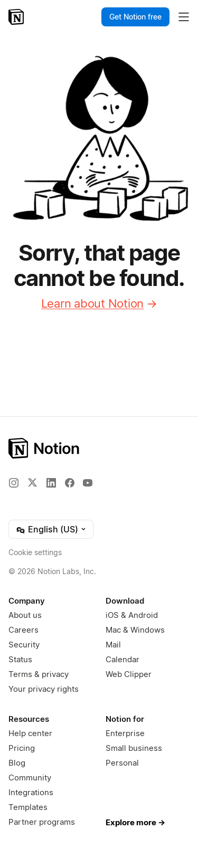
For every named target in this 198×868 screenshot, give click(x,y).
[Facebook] (70, 483)
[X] (32, 482)
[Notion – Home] (17, 17)
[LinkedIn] (51, 483)
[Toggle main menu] (184, 17)
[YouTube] (88, 483)
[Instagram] (14, 483)
